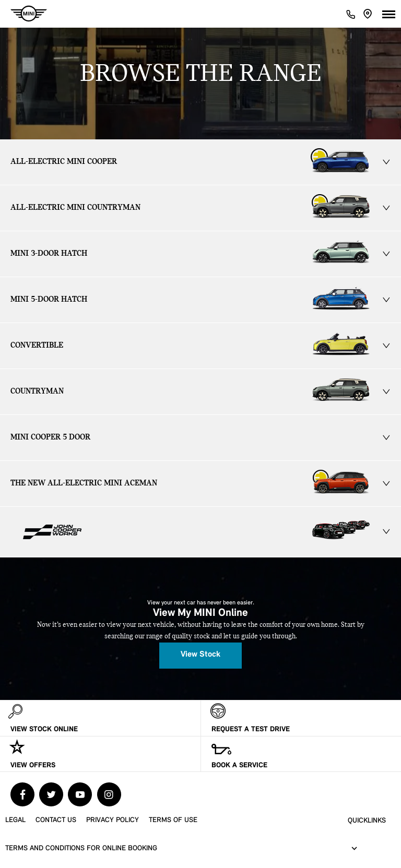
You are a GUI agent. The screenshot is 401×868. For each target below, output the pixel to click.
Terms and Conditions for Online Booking (81, 848)
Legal (15, 820)
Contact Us (56, 820)
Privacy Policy (113, 820)
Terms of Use (173, 820)
